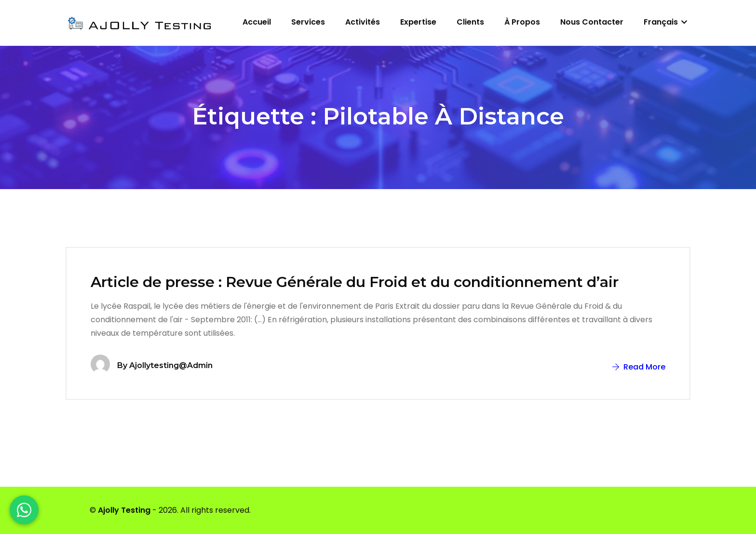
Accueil (257, 22)
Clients (470, 22)
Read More (639, 367)
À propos (522, 22)
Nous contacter (592, 22)
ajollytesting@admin (171, 365)
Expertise (418, 22)
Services (308, 22)
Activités (363, 22)
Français (665, 22)
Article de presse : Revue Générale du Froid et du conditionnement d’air (355, 282)
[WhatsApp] (24, 510)
